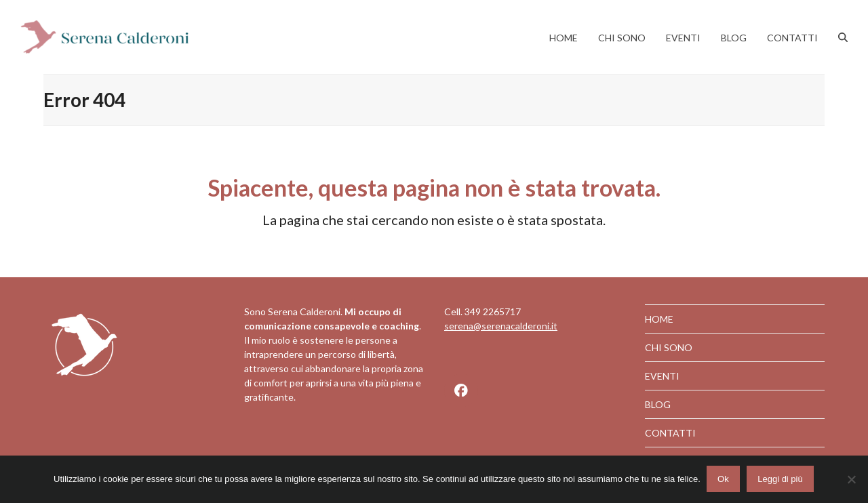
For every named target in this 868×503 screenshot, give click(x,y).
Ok (724, 480)
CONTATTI (670, 433)
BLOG (658, 404)
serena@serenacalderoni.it (501, 326)
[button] (843, 37)
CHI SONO (669, 347)
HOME (659, 319)
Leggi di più (781, 480)
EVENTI (662, 376)
